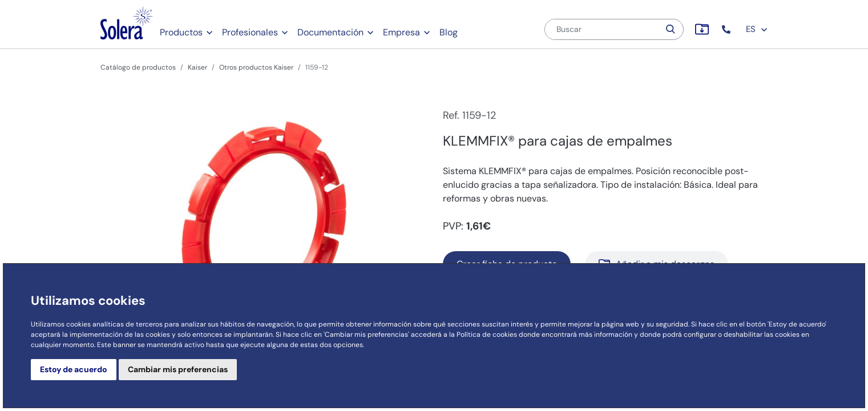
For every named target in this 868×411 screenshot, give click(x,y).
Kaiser (197, 67)
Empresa (401, 32)
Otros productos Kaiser (256, 67)
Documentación (330, 32)
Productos (181, 32)
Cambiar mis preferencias (178, 369)
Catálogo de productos (138, 67)
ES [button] (757, 29)
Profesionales (250, 32)
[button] (727, 29)
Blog (449, 32)
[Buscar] (602, 29)
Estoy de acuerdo (74, 369)
